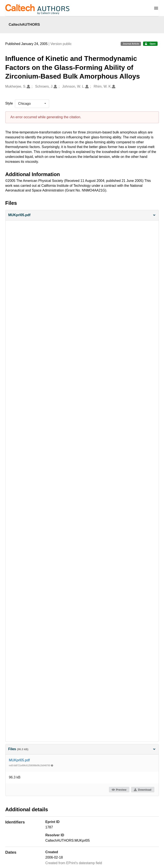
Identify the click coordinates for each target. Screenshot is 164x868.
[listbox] (32, 104)
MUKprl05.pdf (19, 760)
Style (9, 103)
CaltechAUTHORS (24, 24)
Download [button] (142, 790)
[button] (82, 215)
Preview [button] (119, 790)
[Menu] (156, 8)
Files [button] (82, 749)
